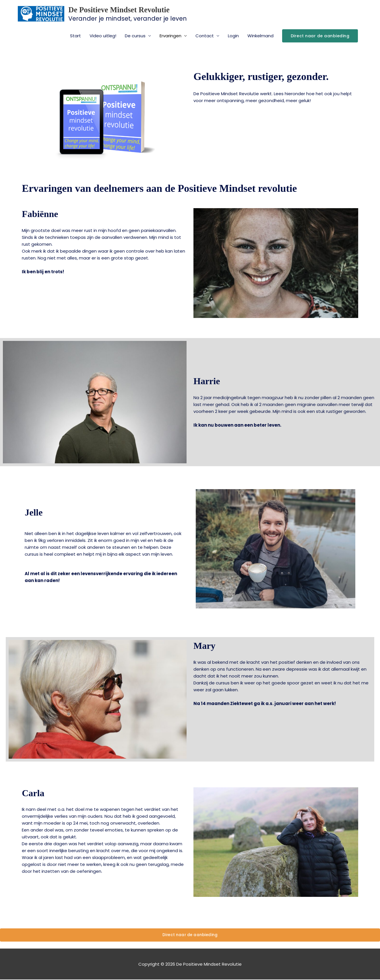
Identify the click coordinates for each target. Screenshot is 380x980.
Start (75, 36)
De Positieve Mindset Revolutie (135, 9)
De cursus (135, 36)
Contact (205, 36)
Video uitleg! (103, 36)
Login (233, 36)
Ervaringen (170, 36)
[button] (320, 36)
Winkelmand (260, 36)
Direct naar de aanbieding (190, 936)
